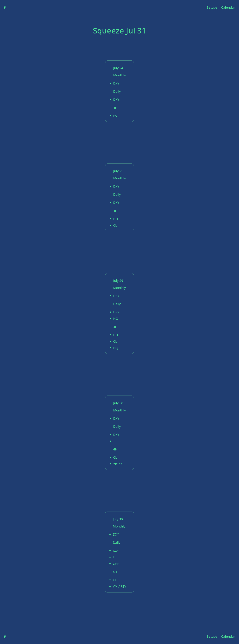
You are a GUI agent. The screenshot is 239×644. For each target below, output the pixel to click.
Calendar (228, 7)
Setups (212, 7)
